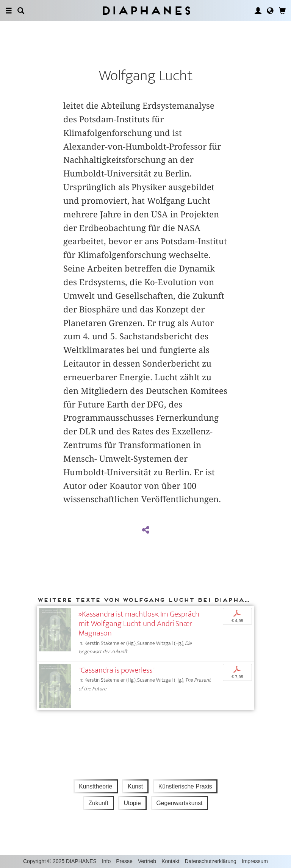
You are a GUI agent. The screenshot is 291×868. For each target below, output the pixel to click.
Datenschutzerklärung (211, 861)
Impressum (255, 861)
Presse (124, 861)
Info (106, 861)
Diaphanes (146, 10)
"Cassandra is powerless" (117, 670)
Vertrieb (147, 861)
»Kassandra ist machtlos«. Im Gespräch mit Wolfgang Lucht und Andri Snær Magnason (139, 624)
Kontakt (170, 861)
